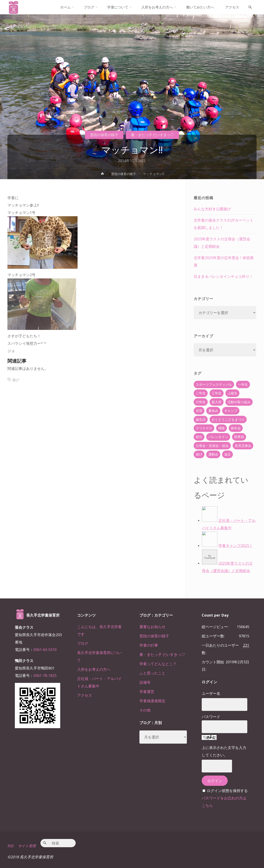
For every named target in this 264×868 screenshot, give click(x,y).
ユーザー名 (211, 693)
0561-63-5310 (45, 650)
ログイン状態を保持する (227, 791)
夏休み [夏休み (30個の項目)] (213, 411)
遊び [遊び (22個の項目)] (199, 454)
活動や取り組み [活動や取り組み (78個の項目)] (239, 402)
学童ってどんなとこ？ (158, 664)
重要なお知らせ (152, 627)
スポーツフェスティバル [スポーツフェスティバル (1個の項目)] (214, 384)
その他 (145, 710)
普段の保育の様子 (102, 135)
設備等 (145, 682)
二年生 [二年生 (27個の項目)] (201, 393)
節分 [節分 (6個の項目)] (199, 437)
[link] (249, 7)
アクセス (85, 695)
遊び (16, 380)
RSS (11, 846)
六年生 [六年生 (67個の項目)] (201, 402)
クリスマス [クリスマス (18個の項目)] (204, 428)
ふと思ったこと (152, 673)
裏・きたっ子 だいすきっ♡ (154, 135)
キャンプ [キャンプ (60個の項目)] (231, 411)
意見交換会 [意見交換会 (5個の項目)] (243, 446)
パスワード (211, 717)
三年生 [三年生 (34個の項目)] (217, 393)
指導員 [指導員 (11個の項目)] (239, 437)
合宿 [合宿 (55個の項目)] (199, 411)
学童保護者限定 (152, 701)
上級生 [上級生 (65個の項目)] (232, 393)
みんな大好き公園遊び (212, 209)
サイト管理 (28, 846)
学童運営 (147, 692)
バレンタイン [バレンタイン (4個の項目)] (218, 437)
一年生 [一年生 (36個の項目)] (243, 384)
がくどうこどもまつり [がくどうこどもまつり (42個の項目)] (228, 419)
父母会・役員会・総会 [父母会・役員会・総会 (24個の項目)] (212, 446)
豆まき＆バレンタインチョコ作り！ (223, 276)
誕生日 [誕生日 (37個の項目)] (201, 419)
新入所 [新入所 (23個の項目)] (217, 402)
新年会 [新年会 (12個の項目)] (236, 428)
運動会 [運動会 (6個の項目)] (213, 454)
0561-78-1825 (45, 675)
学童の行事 (149, 645)
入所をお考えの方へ (94, 669)
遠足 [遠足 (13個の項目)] (227, 454)
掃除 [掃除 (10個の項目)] (222, 428)
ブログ (83, 643)
